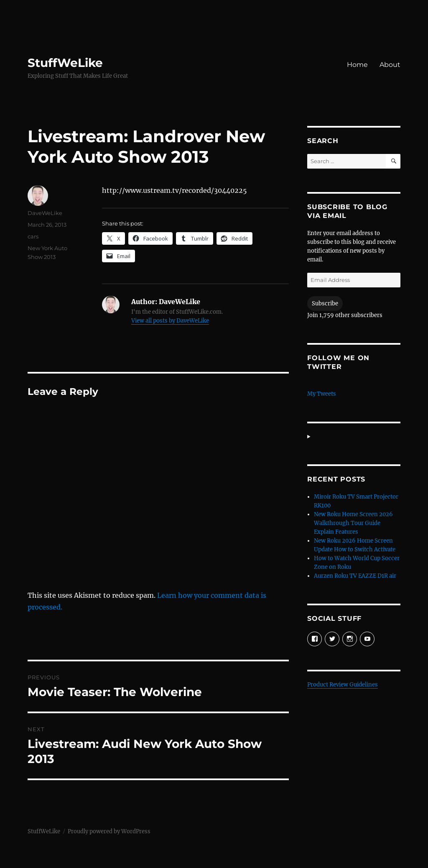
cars (33, 236)
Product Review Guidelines (343, 685)
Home (357, 65)
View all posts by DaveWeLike (170, 321)
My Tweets (322, 394)
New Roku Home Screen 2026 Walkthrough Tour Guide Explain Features (353, 523)
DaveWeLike (45, 213)
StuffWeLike (65, 63)
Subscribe (325, 303)
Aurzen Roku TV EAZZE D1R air (355, 576)
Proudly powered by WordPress (109, 831)
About (390, 65)
